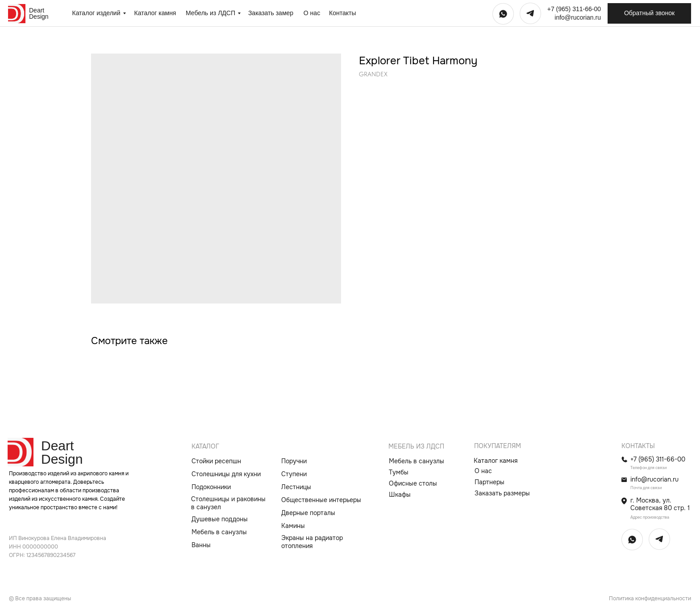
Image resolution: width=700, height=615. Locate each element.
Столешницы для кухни (226, 474)
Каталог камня (155, 13)
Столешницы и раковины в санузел (228, 503)
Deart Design (39, 13)
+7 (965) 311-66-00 (574, 9)
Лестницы (296, 487)
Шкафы (400, 494)
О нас (312, 13)
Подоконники (211, 487)
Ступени (294, 474)
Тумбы (399, 472)
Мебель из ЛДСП (210, 13)
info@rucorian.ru (578, 17)
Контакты (342, 13)
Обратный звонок (649, 13)
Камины (293, 526)
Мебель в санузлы (219, 532)
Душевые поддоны (220, 519)
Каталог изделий (96, 13)
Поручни (294, 461)
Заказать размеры (502, 493)
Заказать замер (271, 13)
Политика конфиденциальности (650, 598)
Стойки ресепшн (216, 461)
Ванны (201, 545)
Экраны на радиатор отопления (312, 542)
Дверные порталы (308, 513)
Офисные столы (413, 483)
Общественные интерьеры (321, 500)
